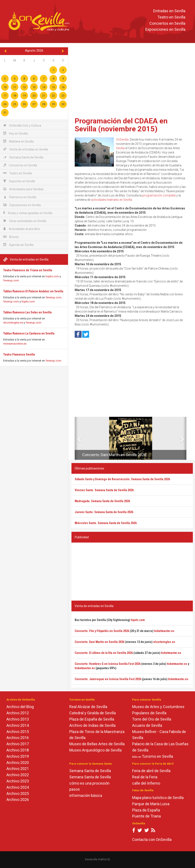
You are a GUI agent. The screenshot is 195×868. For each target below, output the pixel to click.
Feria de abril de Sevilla (151, 771)
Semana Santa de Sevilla (23, 157)
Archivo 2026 (18, 800)
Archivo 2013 (18, 719)
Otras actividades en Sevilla (25, 221)
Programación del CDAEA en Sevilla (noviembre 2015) (121, 125)
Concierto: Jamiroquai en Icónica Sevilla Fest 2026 (108, 679)
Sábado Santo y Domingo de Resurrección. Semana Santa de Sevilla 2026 (122, 479)
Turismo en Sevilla (157, 756)
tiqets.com (52, 276)
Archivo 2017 (18, 744)
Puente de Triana (146, 816)
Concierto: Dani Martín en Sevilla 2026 (114, 455)
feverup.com (11, 280)
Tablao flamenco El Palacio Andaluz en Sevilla (33, 291)
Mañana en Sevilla (19, 141)
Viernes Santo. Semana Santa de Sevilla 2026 (104, 490)
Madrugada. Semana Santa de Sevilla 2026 (102, 501)
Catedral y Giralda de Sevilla (93, 713)
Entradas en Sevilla (169, 11)
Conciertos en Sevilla (167, 23)
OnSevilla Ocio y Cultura (22, 125)
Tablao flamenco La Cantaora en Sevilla (29, 333)
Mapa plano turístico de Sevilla (158, 798)
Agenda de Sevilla (18, 245)
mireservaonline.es (15, 344)
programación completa (159, 195)
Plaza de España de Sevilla (92, 719)
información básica (86, 795)
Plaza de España (146, 810)
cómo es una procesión (89, 783)
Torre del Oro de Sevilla (152, 719)
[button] (76, 438)
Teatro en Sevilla (171, 17)
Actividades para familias (23, 189)
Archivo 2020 (18, 763)
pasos (75, 789)
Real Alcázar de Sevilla (88, 707)
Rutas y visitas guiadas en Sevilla (28, 213)
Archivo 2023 (18, 781)
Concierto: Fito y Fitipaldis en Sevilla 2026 (102, 631)
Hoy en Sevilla (15, 133)
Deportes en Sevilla (19, 181)
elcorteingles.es (13, 323)
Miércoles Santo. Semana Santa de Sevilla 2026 (106, 523)
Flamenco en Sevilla (20, 197)
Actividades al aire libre (22, 229)
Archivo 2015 (18, 732)
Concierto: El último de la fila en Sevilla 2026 (104, 653)
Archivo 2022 (18, 775)
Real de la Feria (145, 777)
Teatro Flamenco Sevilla (19, 354)
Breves (11, 237)
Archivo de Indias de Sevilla (92, 725)
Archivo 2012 (18, 713)
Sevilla (120, 148)
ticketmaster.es (164, 631)
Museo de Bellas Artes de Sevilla (97, 744)
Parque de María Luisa (151, 804)
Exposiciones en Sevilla (165, 30)
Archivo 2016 (18, 738)
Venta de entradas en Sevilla (26, 149)
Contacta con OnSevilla (152, 840)
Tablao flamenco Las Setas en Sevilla (27, 312)
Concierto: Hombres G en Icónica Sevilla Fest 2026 (108, 664)
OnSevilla (122, 140)
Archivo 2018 (18, 750)
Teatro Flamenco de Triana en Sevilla (28, 270)
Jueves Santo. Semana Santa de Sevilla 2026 (104, 512)
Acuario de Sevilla (147, 725)
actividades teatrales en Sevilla (111, 200)
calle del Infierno (146, 783)
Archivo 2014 (18, 725)
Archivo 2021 (18, 769)
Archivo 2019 (18, 756)
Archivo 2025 (18, 794)
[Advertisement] (132, 81)
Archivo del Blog (20, 707)
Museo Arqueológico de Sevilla (95, 750)
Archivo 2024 (18, 787)
